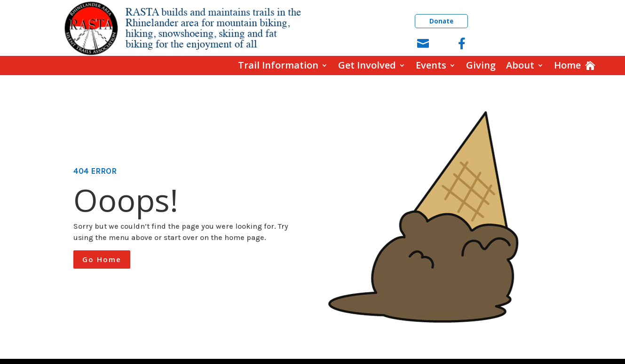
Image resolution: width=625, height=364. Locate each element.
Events (431, 66)
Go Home (102, 259)
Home (567, 66)
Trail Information (278, 66)
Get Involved (367, 66)
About (520, 66)
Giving (481, 66)
